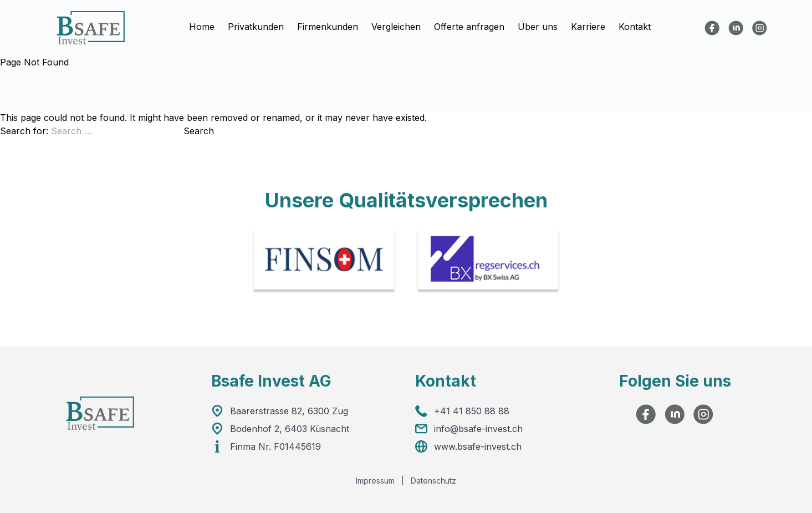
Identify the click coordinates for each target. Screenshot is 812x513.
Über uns (538, 27)
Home (202, 27)
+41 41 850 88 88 (472, 411)
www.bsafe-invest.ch (478, 446)
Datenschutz (433, 481)
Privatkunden (256, 27)
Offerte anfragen (469, 27)
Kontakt (635, 27)
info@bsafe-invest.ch (478, 429)
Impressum (375, 481)
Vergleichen (396, 27)
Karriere (588, 27)
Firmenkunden (328, 27)
